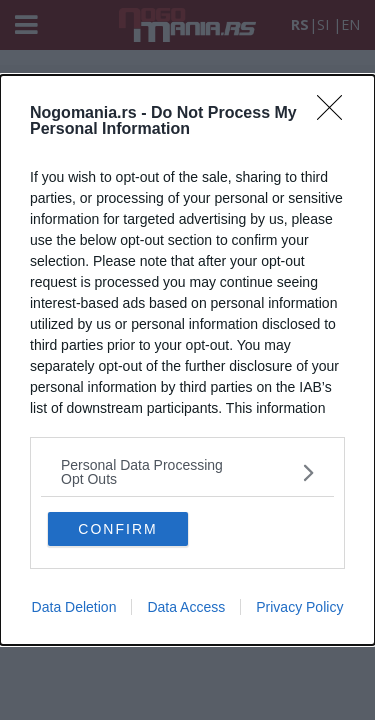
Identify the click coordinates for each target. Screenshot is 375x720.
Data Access (186, 607)
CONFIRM (117, 529)
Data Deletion (74, 607)
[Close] (336, 114)
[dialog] (187, 360)
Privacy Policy (299, 607)
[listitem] (187, 472)
